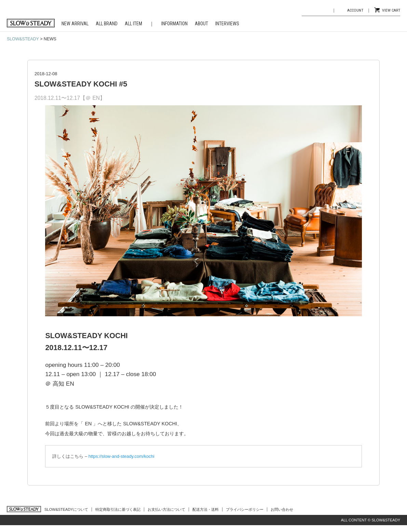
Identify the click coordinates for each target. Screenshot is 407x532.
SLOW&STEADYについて (66, 509)
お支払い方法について (166, 509)
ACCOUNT (355, 10)
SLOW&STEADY (23, 39)
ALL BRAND (107, 24)
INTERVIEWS (227, 24)
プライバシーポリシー (245, 509)
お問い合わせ (282, 509)
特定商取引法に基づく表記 (118, 509)
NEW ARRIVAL (75, 24)
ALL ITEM (133, 24)
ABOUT (201, 24)
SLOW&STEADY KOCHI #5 (81, 84)
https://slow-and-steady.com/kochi (121, 456)
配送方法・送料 (206, 509)
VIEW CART (391, 10)
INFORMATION (174, 24)
